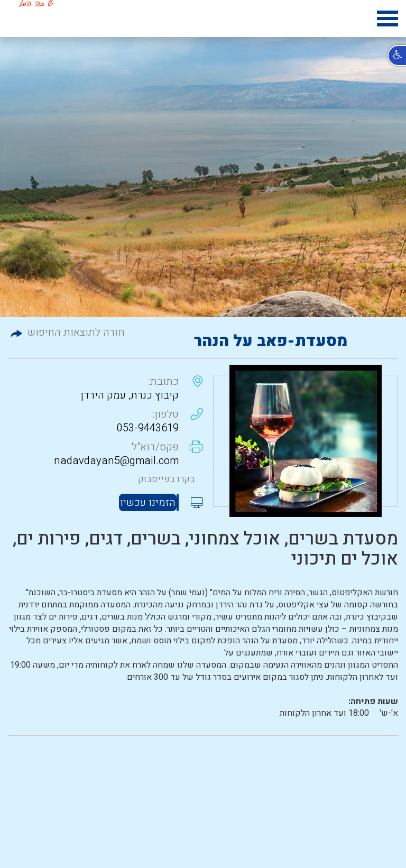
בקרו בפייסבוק (167, 479)
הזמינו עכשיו (148, 502)
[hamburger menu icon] (387, 20)
